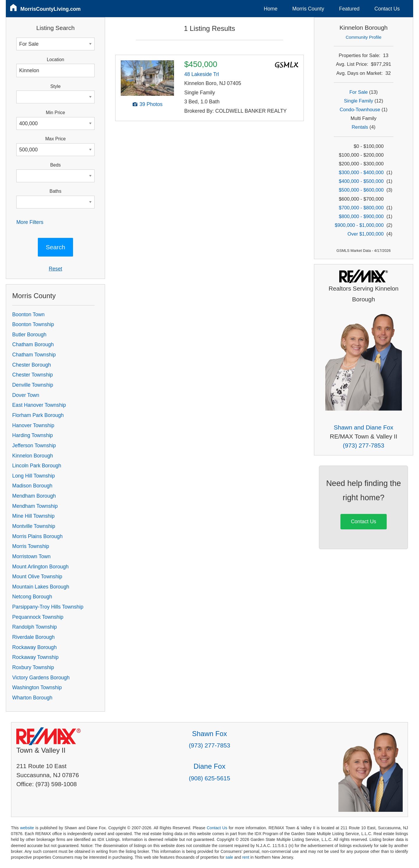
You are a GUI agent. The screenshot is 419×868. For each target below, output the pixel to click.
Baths (55, 191)
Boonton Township (33, 324)
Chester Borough (32, 365)
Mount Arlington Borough (40, 567)
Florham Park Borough (38, 415)
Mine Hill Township (33, 516)
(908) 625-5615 (210, 778)
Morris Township (31, 546)
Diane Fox (209, 766)
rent (246, 857)
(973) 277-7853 (363, 445)
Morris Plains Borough (37, 536)
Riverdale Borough (33, 637)
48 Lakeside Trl (201, 74)
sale (229, 857)
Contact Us (387, 9)
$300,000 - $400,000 (361, 173)
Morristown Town (31, 556)
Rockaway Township (35, 657)
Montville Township (34, 526)
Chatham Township (34, 355)
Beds (56, 165)
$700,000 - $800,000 (361, 208)
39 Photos (151, 104)
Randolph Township (34, 627)
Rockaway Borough (34, 647)
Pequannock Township (38, 617)
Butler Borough (29, 335)
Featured (349, 9)
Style (55, 86)
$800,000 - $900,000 (361, 216)
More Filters (30, 222)
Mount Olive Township (37, 577)
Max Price (55, 139)
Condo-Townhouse (360, 110)
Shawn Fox (210, 734)
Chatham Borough (33, 344)
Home (271, 9)
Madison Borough (32, 486)
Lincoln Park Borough (37, 466)
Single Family (358, 101)
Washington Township (37, 687)
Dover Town (26, 395)
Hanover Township (33, 425)
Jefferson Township (34, 446)
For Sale (359, 92)
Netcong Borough (32, 597)
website (27, 828)
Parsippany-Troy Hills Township (48, 607)
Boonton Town (28, 314)
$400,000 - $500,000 (361, 181)
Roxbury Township (33, 667)
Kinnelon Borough (33, 456)
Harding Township (33, 435)
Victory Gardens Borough (41, 678)
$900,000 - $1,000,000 (359, 225)
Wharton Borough (32, 698)
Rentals (360, 127)
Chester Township (33, 375)
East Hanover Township (39, 405)
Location (56, 60)
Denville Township (33, 385)
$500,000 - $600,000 (361, 190)
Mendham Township (35, 506)
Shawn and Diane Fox (364, 427)
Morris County (308, 9)
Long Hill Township (33, 476)
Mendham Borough (34, 496)
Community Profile (364, 37)
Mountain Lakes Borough (41, 587)
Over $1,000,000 (365, 234)
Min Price (56, 113)
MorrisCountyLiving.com (50, 9)
